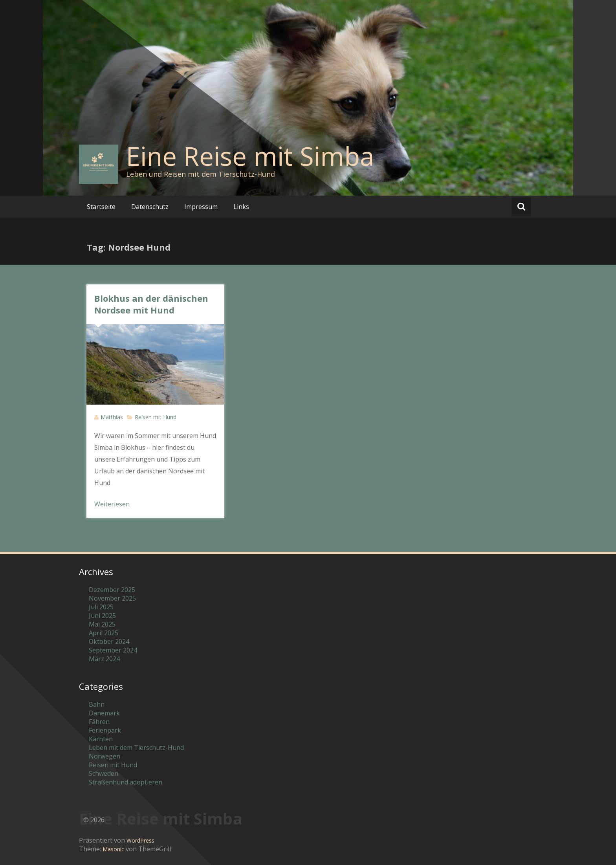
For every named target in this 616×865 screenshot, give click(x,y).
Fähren (99, 722)
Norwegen (104, 756)
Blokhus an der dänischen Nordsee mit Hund (151, 304)
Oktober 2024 (109, 641)
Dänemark (104, 713)
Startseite (101, 207)
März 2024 (104, 659)
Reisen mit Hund (156, 417)
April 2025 (104, 633)
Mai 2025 (102, 624)
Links (241, 207)
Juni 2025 (102, 616)
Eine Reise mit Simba (250, 156)
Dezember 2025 (112, 590)
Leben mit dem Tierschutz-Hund (136, 748)
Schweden (104, 773)
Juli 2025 (101, 607)
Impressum (201, 207)
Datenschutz (150, 207)
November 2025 (112, 598)
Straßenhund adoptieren (126, 782)
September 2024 (113, 650)
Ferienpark (105, 730)
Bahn (97, 704)
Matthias (112, 417)
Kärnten (101, 739)
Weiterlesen (112, 504)
